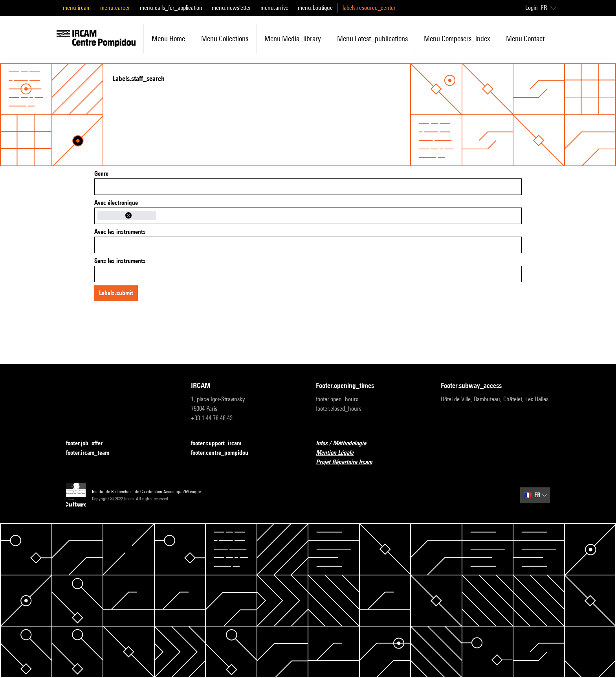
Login (532, 8)
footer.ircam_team (92, 453)
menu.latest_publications (372, 39)
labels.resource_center (369, 8)
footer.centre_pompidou (224, 453)
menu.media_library (293, 39)
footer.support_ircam (221, 444)
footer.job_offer (89, 444)
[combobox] (308, 187)
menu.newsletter (231, 8)
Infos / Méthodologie (346, 444)
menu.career (115, 8)
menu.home (168, 39)
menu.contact (525, 39)
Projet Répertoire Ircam (349, 462)
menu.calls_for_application (171, 8)
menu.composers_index (457, 39)
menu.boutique (315, 8)
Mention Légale (339, 453)
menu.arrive (274, 8)
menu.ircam (77, 8)
